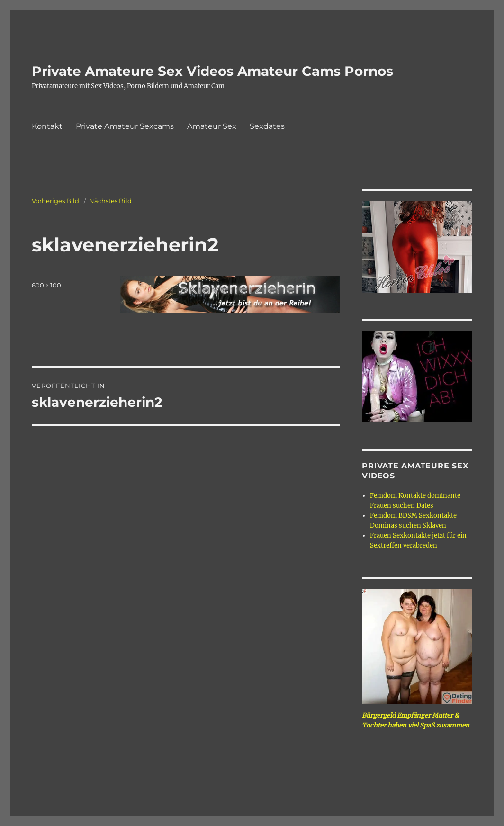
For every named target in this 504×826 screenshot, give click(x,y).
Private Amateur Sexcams (125, 126)
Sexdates (267, 126)
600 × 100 (46, 285)
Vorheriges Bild (55, 201)
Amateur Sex (212, 126)
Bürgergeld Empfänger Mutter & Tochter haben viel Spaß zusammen (416, 720)
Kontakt (47, 126)
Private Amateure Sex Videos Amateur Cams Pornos (212, 71)
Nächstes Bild (110, 201)
